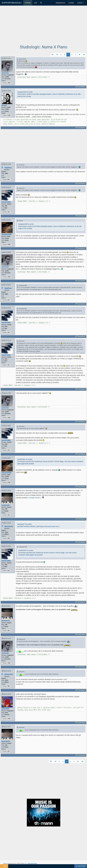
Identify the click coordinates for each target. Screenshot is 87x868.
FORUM (28, 3)
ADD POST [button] (81, 866)
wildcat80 (5, 709)
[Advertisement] (44, 27)
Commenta (80, 87)
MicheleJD (9, 526)
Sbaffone (8, 168)
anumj (4, 105)
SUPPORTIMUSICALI (12, 3)
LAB (35, 3)
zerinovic (5, 73)
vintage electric (35, 498)
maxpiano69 (6, 234)
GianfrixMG (6, 202)
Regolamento (60, 3)
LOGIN (80, 3)
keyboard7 (6, 505)
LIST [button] (4, 866)
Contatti (71, 3)
